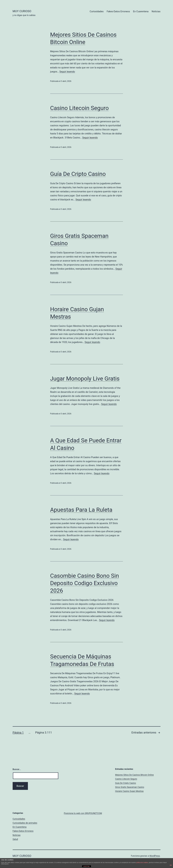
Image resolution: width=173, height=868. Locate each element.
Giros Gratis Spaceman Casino (130, 787)
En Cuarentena (141, 11)
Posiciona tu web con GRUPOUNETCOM (83, 813)
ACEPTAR (86, 866)
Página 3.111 (44, 733)
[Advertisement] (82, 785)
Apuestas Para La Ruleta (81, 510)
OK (171, 865)
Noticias (156, 11)
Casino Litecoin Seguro (79, 108)
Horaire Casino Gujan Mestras (129, 791)
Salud (15, 839)
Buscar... (17, 769)
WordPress (155, 856)
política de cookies (142, 863)
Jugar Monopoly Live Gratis (85, 379)
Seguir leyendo (67, 72)
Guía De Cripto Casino (78, 174)
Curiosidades (97, 11)
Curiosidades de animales (25, 823)
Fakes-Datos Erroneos (118, 11)
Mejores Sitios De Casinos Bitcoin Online (134, 775)
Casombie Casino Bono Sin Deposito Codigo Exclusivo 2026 (85, 583)
